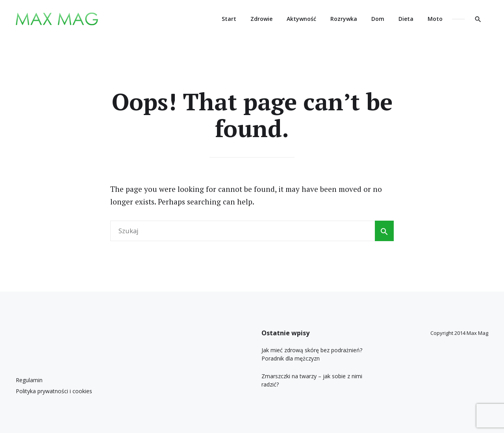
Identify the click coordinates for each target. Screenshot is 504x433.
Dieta (406, 19)
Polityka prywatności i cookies (54, 391)
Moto (435, 19)
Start (229, 19)
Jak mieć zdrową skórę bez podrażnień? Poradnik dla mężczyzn (312, 354)
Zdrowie (261, 19)
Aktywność (301, 19)
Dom (378, 19)
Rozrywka (344, 19)
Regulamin (29, 380)
